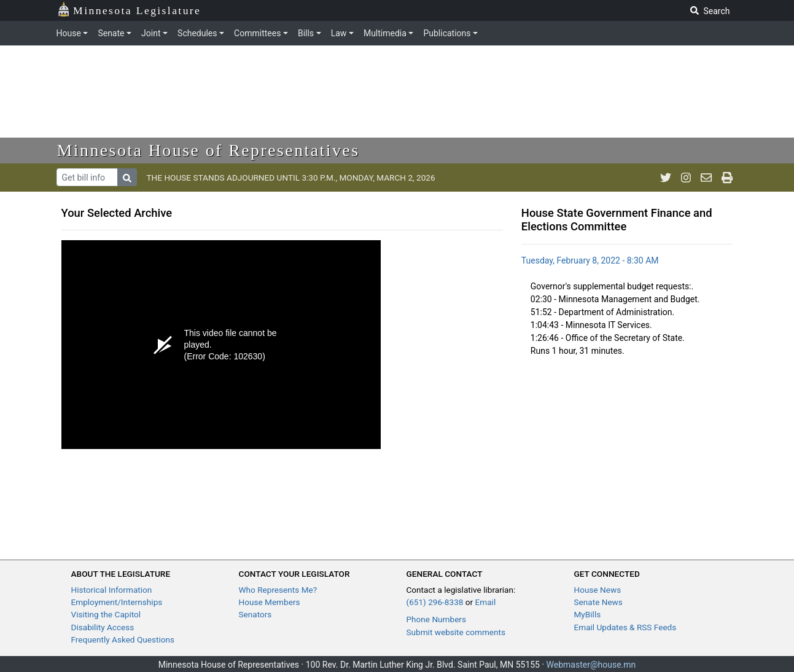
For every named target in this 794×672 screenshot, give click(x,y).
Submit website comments (456, 632)
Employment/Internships (117, 602)
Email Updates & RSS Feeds (625, 627)
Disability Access (103, 627)
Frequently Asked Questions (123, 639)
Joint (151, 33)
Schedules (197, 33)
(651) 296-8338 (435, 602)
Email (486, 602)
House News (598, 590)
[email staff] (706, 178)
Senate (111, 33)
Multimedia (385, 33)
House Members (270, 602)
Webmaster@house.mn (591, 665)
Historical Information (112, 590)
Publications (447, 33)
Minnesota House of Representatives (208, 150)
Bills (306, 33)
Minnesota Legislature (129, 10)
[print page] (727, 178)
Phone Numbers (436, 619)
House (69, 33)
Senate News (598, 602)
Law (339, 33)
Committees (257, 33)
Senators (255, 614)
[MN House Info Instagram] (686, 178)
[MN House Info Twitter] (666, 178)
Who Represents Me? (278, 590)
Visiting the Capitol (106, 614)
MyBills (588, 614)
